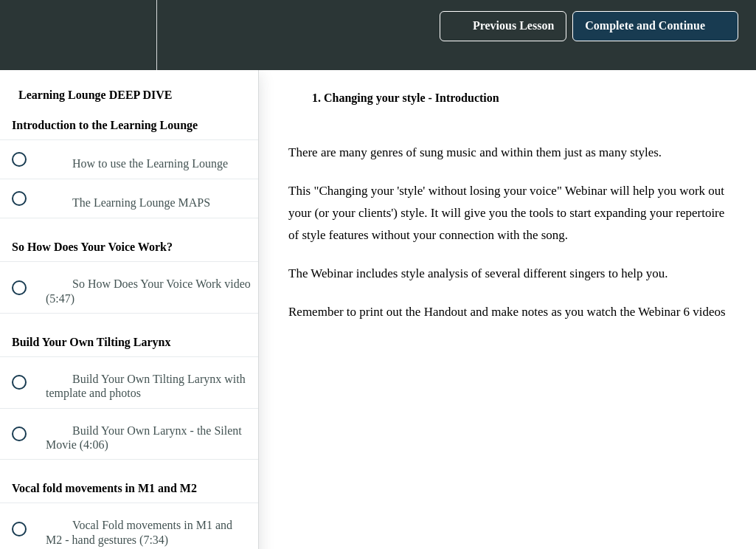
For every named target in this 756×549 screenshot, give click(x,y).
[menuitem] (129, 35)
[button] (27, 35)
